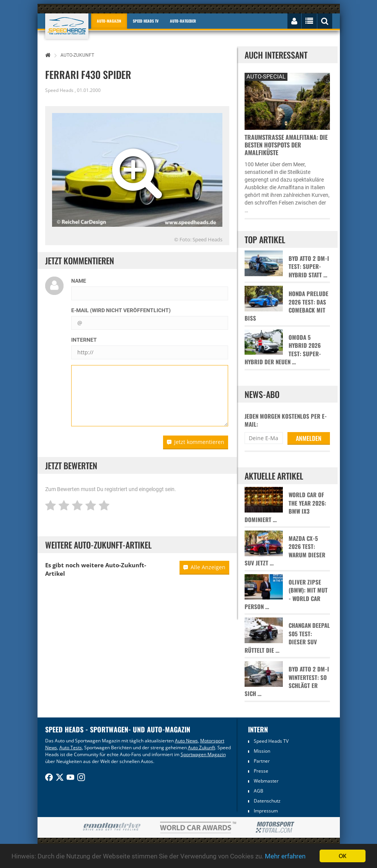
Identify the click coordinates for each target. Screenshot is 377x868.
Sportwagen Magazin (203, 754)
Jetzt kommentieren (196, 442)
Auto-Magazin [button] (109, 21)
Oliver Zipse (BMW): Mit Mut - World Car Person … (286, 594)
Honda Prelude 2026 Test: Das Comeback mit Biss (286, 306)
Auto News (186, 741)
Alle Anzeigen (204, 567)
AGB (259, 791)
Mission (262, 751)
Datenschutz (267, 801)
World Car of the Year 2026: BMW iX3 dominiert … (285, 507)
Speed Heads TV (271, 741)
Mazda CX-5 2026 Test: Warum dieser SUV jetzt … (285, 551)
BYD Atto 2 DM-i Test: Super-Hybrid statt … (309, 267)
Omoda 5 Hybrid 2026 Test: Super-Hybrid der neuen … (283, 350)
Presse (261, 771)
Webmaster (266, 781)
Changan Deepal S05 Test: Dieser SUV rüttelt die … (287, 638)
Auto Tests (71, 748)
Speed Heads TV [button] (146, 21)
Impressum (266, 811)
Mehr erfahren (285, 856)
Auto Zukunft (202, 748)
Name (79, 281)
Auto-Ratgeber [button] (183, 21)
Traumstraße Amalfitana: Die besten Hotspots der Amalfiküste (286, 145)
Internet (84, 340)
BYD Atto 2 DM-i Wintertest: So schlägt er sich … (287, 681)
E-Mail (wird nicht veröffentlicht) (121, 310)
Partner (262, 761)
